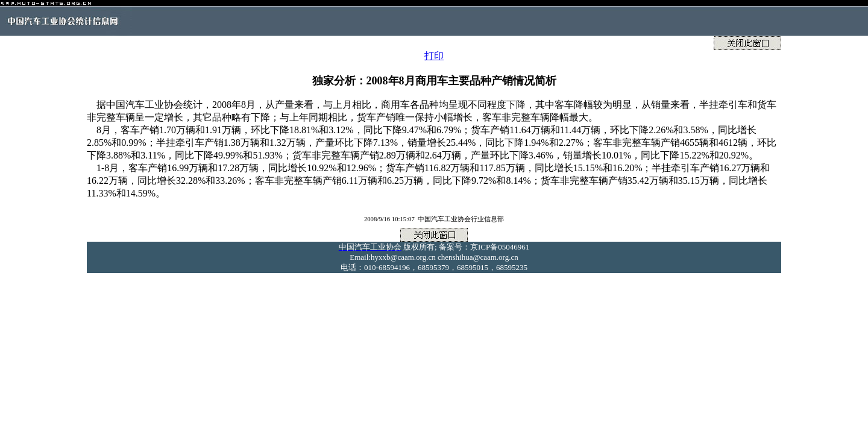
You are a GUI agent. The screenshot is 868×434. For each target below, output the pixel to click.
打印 (434, 56)
